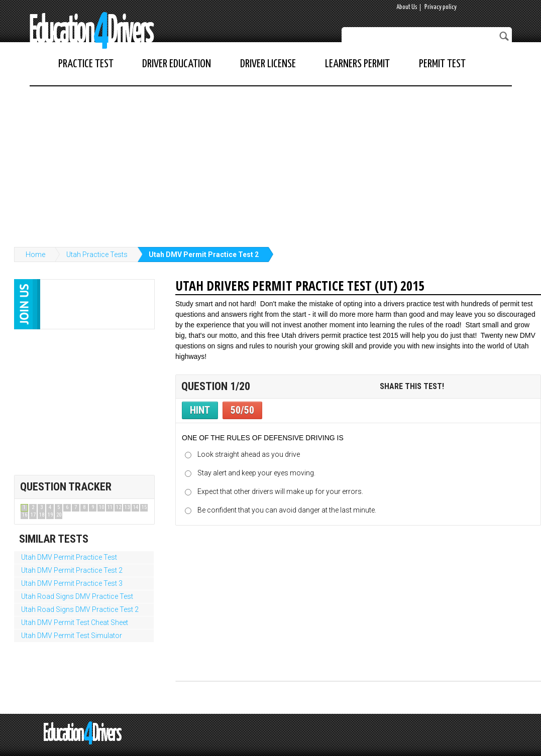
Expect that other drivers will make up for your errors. (280, 491)
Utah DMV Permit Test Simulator (72, 636)
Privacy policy (441, 7)
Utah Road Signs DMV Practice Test (77, 596)
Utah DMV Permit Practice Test (69, 557)
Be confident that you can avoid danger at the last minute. (287, 510)
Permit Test (442, 64)
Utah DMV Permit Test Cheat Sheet (75, 622)
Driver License (268, 64)
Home (35, 255)
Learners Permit (357, 64)
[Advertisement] (270, 162)
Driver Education (177, 64)
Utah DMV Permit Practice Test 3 (72, 583)
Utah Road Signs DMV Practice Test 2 (80, 609)
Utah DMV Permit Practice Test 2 (204, 255)
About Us (407, 7)
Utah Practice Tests (97, 255)
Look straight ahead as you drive (249, 454)
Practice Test (86, 64)
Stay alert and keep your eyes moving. (256, 473)
